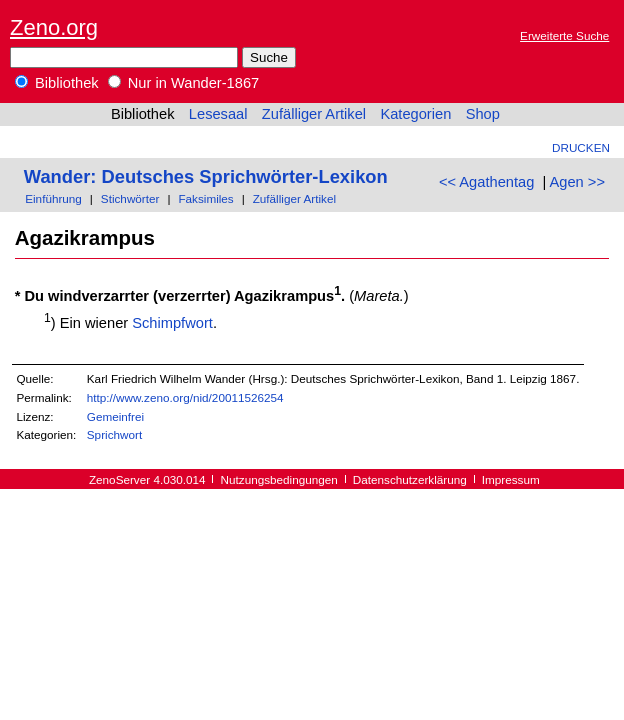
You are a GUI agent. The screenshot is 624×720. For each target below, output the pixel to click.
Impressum (511, 479)
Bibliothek (57, 83)
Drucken (581, 147)
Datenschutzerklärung (410, 479)
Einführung (53, 198)
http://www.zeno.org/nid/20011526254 (185, 397)
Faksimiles (205, 198)
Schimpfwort (172, 323)
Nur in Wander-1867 (184, 83)
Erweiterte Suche (564, 35)
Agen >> (577, 182)
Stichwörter (130, 198)
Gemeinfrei (115, 416)
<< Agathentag (486, 182)
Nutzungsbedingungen (279, 479)
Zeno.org (54, 27)
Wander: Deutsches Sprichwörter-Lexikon (206, 176)
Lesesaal (218, 114)
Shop (483, 114)
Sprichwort (114, 434)
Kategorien (415, 114)
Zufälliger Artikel (314, 114)
